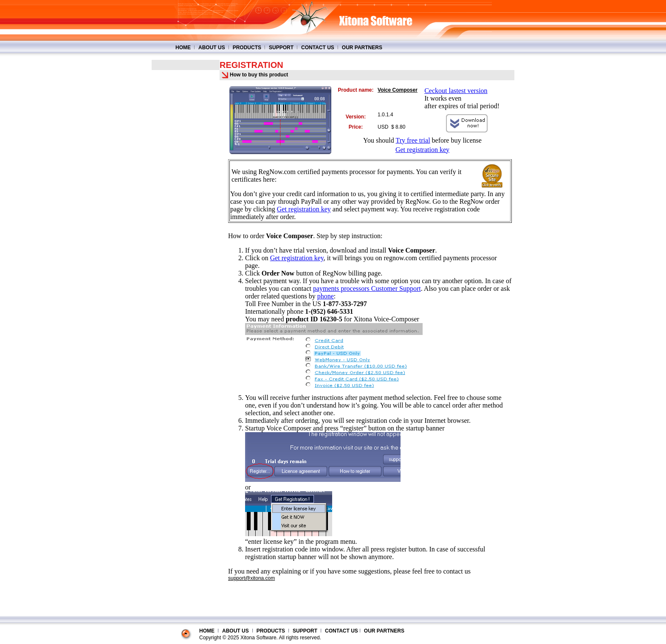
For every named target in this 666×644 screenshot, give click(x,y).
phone (326, 296)
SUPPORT (281, 48)
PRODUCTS (247, 48)
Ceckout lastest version (456, 91)
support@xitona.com (251, 578)
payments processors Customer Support (367, 288)
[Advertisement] (186, 197)
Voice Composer (398, 90)
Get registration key (422, 150)
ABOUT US (212, 48)
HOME (183, 48)
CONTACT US (318, 48)
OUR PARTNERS (362, 48)
